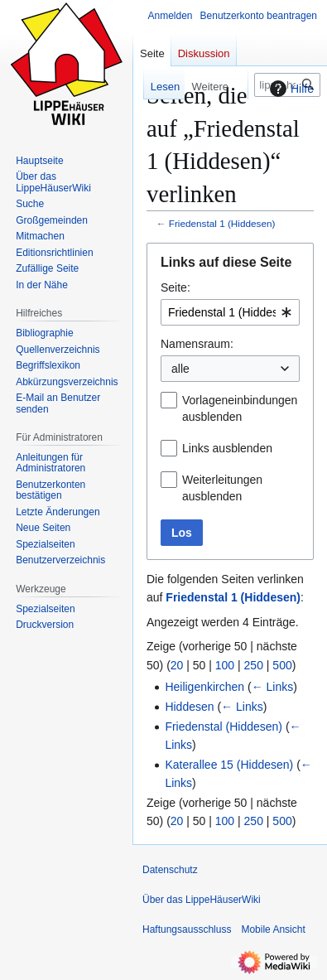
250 (254, 665)
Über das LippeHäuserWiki (202, 900)
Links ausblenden (227, 448)
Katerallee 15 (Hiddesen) (229, 765)
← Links (273, 687)
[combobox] (230, 312)
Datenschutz (170, 870)
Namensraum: (197, 344)
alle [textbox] (180, 369)
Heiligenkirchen (204, 687)
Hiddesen (189, 707)
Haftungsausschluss (187, 929)
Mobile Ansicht (273, 929)
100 (225, 665)
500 (282, 665)
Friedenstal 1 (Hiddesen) (222, 223)
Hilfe (290, 89)
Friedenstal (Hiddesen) (224, 727)
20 (177, 665)
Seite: (176, 287)
